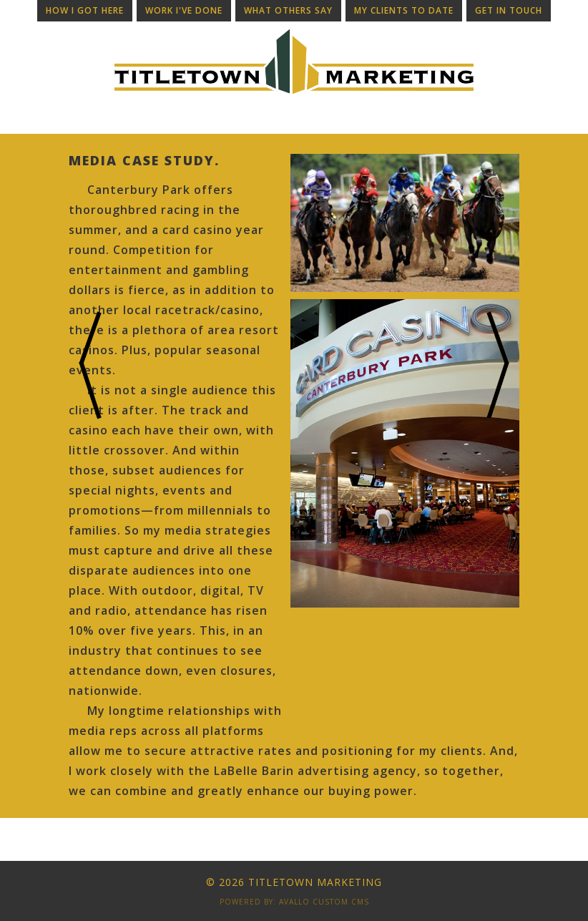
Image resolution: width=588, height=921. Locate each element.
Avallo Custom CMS (324, 902)
